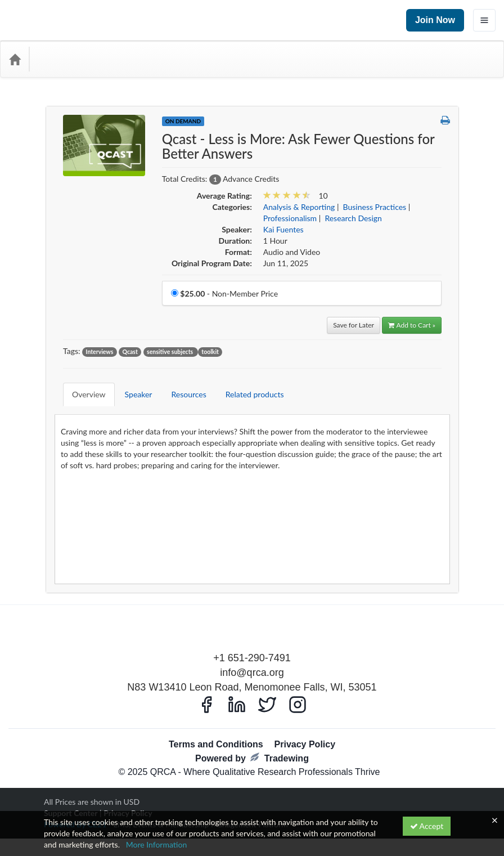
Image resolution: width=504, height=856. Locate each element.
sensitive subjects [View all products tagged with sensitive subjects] (171, 352)
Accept (427, 826)
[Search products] (368, 59)
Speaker (130, 386)
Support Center (71, 796)
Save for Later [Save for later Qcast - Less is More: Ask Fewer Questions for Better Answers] (354, 325)
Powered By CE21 (76, 807)
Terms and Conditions (216, 727)
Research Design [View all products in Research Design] (353, 218)
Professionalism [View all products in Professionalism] (290, 218)
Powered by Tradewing (252, 741)
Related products (246, 386)
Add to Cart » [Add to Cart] (412, 325)
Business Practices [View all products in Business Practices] (375, 207)
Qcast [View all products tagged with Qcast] (130, 352)
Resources (180, 386)
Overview (80, 386)
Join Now (435, 20)
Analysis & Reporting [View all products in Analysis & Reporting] (299, 207)
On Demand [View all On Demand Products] (183, 121)
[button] (445, 120)
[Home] (15, 59)
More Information (157, 844)
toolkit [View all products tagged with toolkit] (210, 352)
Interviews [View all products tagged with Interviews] (99, 352)
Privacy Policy (305, 727)
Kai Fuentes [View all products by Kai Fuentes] (283, 229)
